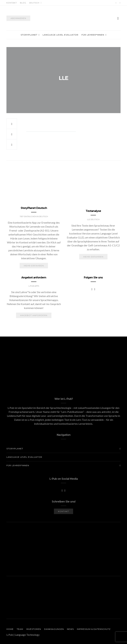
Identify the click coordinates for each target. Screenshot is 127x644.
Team (20, 629)
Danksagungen (54, 629)
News (70, 629)
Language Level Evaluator (61, 35)
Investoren (34, 629)
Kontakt (12, 3)
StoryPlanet (29, 35)
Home (10, 629)
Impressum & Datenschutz (94, 629)
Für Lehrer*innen (93, 35)
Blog (23, 3)
